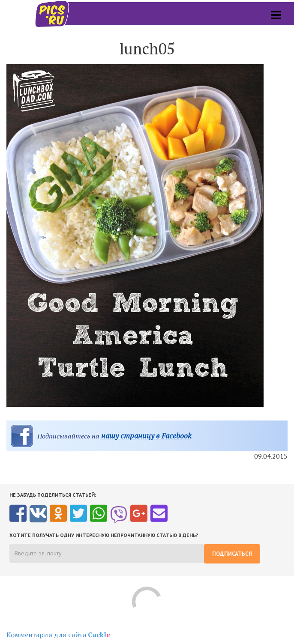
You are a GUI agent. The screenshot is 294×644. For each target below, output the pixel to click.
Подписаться (232, 554)
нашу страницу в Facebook (146, 436)
